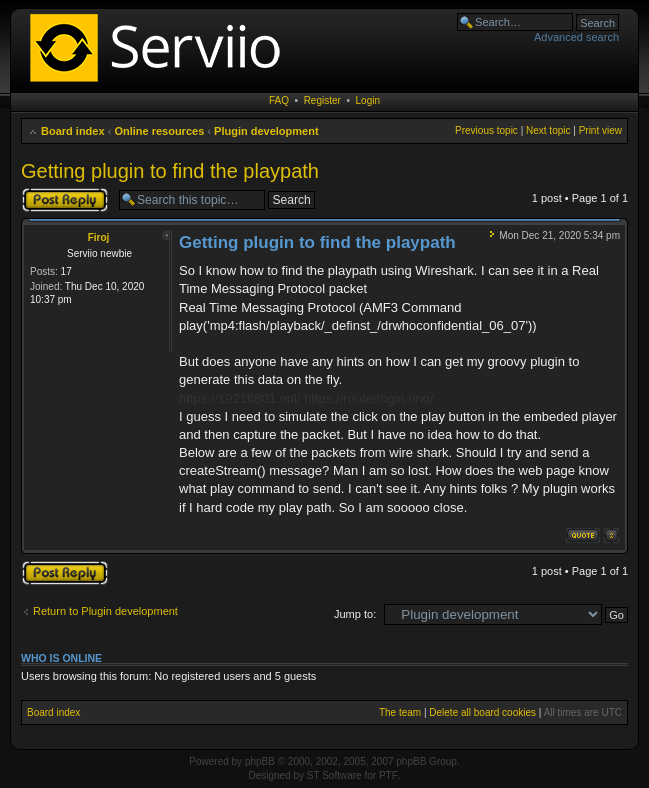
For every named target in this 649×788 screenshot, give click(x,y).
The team (400, 712)
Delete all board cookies (482, 712)
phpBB (260, 761)
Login (368, 100)
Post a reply (65, 200)
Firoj (99, 237)
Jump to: (355, 614)
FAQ (279, 100)
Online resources (159, 131)
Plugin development (266, 131)
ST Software (334, 775)
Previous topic (486, 130)
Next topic (548, 130)
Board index (73, 131)
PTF (388, 775)
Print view (600, 130)
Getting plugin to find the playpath (170, 171)
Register (322, 100)
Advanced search (576, 37)
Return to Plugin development (105, 611)
